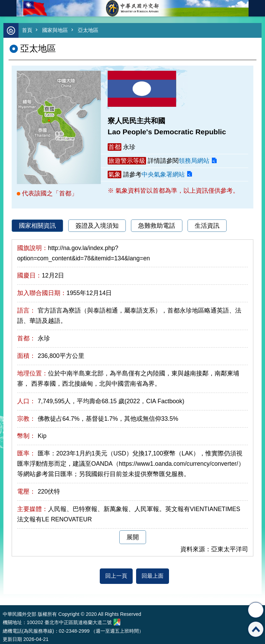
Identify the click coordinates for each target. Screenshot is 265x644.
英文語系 (257, 8)
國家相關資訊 (37, 226)
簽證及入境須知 (97, 226)
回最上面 (153, 576)
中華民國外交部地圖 (117, 622)
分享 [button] (256, 610)
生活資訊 (207, 226)
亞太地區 (88, 30)
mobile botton (8, 8)
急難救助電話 (157, 226)
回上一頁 (116, 576)
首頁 (27, 30)
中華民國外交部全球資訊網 (133, 8)
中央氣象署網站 (163, 174)
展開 (133, 537)
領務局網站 (194, 161)
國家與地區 (55, 30)
